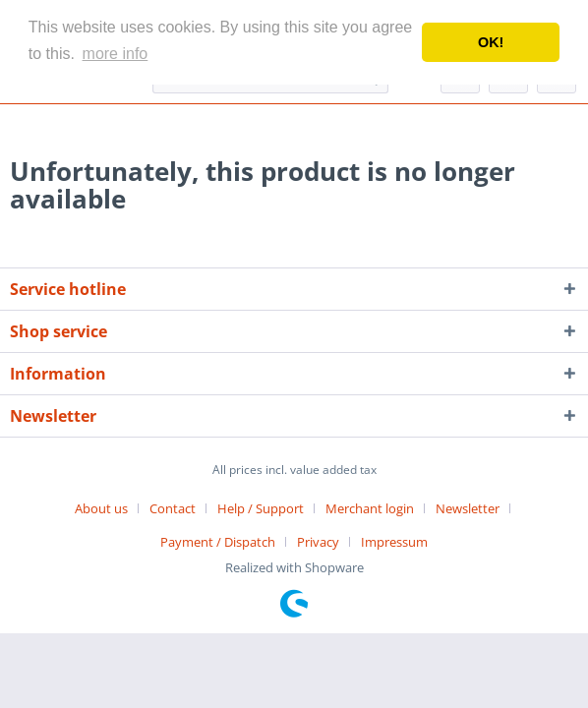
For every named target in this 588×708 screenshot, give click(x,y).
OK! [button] (491, 42)
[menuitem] (109, 508)
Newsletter (468, 508)
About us (101, 508)
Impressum (394, 542)
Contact (173, 508)
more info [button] (116, 54)
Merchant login (370, 508)
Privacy (318, 542)
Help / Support (261, 508)
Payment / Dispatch (218, 542)
